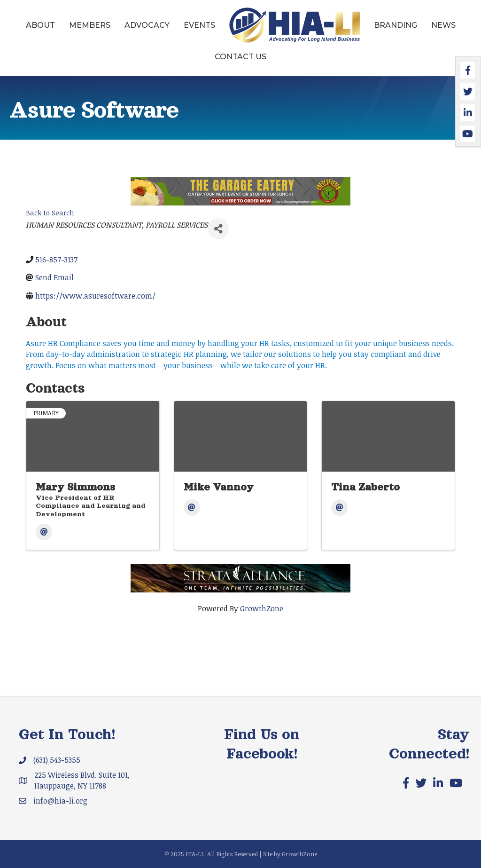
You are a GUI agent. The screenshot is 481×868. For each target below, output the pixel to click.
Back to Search (50, 213)
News (443, 25)
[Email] (44, 532)
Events (199, 25)
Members (90, 25)
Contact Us (240, 57)
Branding (396, 25)
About (40, 25)
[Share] (218, 229)
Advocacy (147, 25)
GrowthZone (262, 608)
